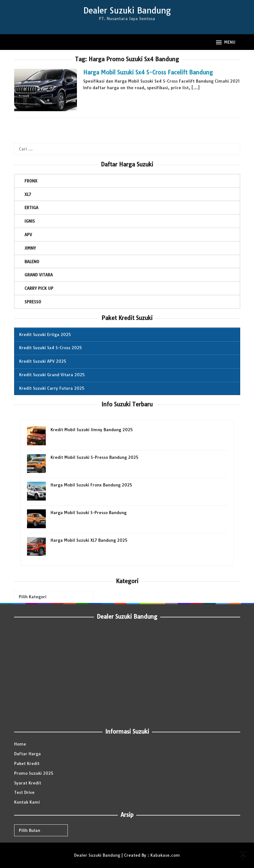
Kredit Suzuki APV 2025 (43, 361)
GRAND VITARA (39, 275)
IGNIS (30, 221)
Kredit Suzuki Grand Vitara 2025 (52, 375)
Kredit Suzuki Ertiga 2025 (45, 334)
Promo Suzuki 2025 (34, 773)
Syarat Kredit (28, 783)
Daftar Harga (27, 754)
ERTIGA (31, 208)
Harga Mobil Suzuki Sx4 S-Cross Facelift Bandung (148, 72)
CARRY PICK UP (39, 288)
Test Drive (24, 792)
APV (28, 235)
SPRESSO (33, 302)
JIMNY (30, 248)
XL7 (28, 194)
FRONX (31, 181)
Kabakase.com (165, 855)
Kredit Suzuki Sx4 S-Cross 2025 (51, 348)
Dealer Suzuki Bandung (127, 11)
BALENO (32, 262)
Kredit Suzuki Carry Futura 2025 (52, 388)
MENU (225, 42)
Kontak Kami (27, 802)
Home (20, 744)
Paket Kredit (27, 763)
